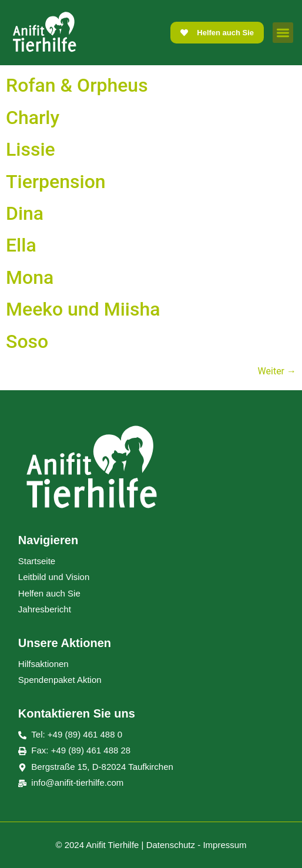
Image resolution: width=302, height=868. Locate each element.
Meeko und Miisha (83, 309)
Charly (33, 118)
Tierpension (56, 182)
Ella (21, 245)
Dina (25, 213)
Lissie (31, 149)
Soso (27, 341)
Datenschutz (171, 845)
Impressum (224, 845)
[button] (283, 33)
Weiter (277, 371)
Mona (30, 277)
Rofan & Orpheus (77, 85)
